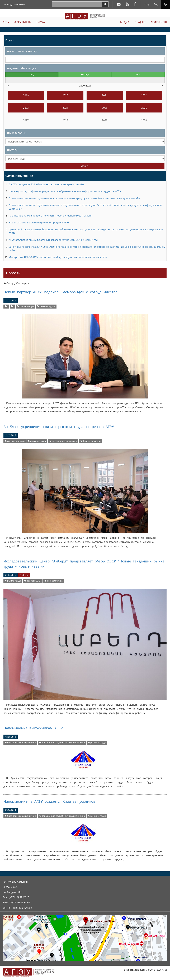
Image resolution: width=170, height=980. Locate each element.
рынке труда (13, 581)
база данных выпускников (20, 743)
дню (138, 74)
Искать (85, 166)
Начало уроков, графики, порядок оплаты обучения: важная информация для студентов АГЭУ (65, 191)
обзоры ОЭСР (33, 581)
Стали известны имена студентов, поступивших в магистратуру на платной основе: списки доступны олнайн (74, 198)
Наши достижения (14, 4)
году (32, 74)
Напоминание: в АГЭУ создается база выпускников (49, 801)
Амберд (24, 575)
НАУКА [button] (41, 22)
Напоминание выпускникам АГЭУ (33, 728)
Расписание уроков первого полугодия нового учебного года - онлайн (51, 216)
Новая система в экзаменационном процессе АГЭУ (39, 222)
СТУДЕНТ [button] (140, 22)
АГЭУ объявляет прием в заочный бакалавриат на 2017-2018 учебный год (53, 240)
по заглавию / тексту (22, 51)
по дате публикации (22, 68)
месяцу (85, 74)
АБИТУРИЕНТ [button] (159, 22)
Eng (156, 4)
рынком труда (46, 306)
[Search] (105, 4)
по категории (17, 133)
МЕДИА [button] (125, 22)
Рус (166, 4)
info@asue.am (24, 908)
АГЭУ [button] (6, 22)
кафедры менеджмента (63, 441)
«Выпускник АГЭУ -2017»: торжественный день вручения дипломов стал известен (58, 257)
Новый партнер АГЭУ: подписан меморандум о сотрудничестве (60, 292)
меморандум (26, 306)
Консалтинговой (90, 441)
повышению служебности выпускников (62, 743)
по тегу (12, 150)
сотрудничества (15, 441)
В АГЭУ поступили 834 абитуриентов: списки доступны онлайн (46, 184)
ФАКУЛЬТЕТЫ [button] (23, 22)
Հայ (147, 4)
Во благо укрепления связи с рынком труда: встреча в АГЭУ (59, 427)
